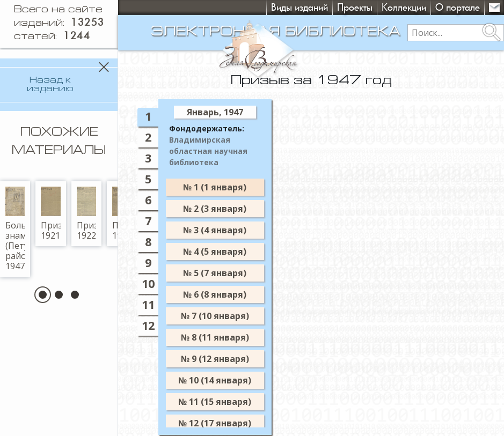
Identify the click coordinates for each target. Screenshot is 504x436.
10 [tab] (148, 283)
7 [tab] (148, 221)
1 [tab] (148, 116)
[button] (43, 287)
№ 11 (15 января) (215, 402)
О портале (458, 7)
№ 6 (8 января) (215, 294)
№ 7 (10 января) (215, 316)
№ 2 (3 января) (215, 209)
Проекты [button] (355, 7)
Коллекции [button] (404, 7)
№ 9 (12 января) (215, 359)
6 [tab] (148, 200)
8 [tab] (148, 242)
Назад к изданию (50, 85)
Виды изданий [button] (300, 7)
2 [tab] (148, 137)
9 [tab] (148, 263)
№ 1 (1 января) (215, 187)
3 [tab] (148, 158)
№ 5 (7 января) (215, 273)
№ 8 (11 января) (215, 337)
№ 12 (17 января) (215, 423)
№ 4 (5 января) (215, 252)
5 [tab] (148, 179)
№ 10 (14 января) (215, 380)
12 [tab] (148, 325)
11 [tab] (148, 304)
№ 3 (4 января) (215, 230)
